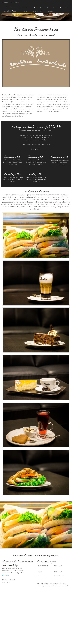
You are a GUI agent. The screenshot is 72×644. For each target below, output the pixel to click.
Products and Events (37, 9)
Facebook (6, 575)
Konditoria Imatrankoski (10, 2)
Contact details (51, 9)
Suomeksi (64, 7)
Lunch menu (25, 9)
